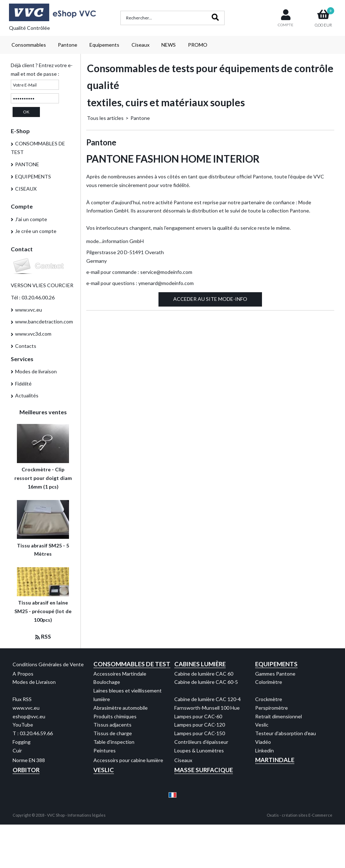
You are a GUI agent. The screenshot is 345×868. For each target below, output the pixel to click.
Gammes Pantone (275, 674)
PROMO (198, 45)
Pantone (68, 45)
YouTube (23, 725)
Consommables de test (132, 664)
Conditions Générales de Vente (48, 664)
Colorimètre (269, 682)
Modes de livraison (36, 371)
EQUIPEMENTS (33, 176)
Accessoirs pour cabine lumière (128, 760)
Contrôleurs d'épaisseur (201, 742)
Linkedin (264, 750)
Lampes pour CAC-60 (198, 716)
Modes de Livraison (34, 682)
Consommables (29, 45)
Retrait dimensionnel (279, 716)
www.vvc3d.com (33, 334)
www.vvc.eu (29, 310)
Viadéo (263, 742)
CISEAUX (26, 189)
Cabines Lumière (200, 664)
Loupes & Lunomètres (199, 750)
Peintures (105, 750)
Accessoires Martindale (120, 674)
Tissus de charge (113, 733)
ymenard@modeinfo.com (166, 283)
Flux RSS (22, 699)
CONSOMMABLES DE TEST (38, 148)
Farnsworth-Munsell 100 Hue (207, 708)
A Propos (23, 674)
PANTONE (27, 164)
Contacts (26, 346)
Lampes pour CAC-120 (200, 725)
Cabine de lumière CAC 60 (204, 674)
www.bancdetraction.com (44, 321)
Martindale (275, 760)
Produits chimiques (115, 716)
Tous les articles (105, 118)
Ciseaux (141, 45)
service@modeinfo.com (166, 272)
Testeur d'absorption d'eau (286, 733)
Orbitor (26, 770)
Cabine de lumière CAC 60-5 (206, 682)
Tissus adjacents (112, 725)
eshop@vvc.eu (29, 716)
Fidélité (23, 384)
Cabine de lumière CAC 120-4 (208, 699)
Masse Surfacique (204, 770)
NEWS (169, 45)
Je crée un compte (36, 231)
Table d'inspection (114, 742)
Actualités (27, 395)
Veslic (262, 725)
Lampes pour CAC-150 (200, 733)
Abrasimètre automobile (121, 708)
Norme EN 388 (29, 760)
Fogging (22, 742)
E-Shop (20, 131)
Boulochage (107, 682)
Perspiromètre (272, 708)
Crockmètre (269, 699)
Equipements (104, 45)
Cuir (17, 750)
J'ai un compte (31, 219)
